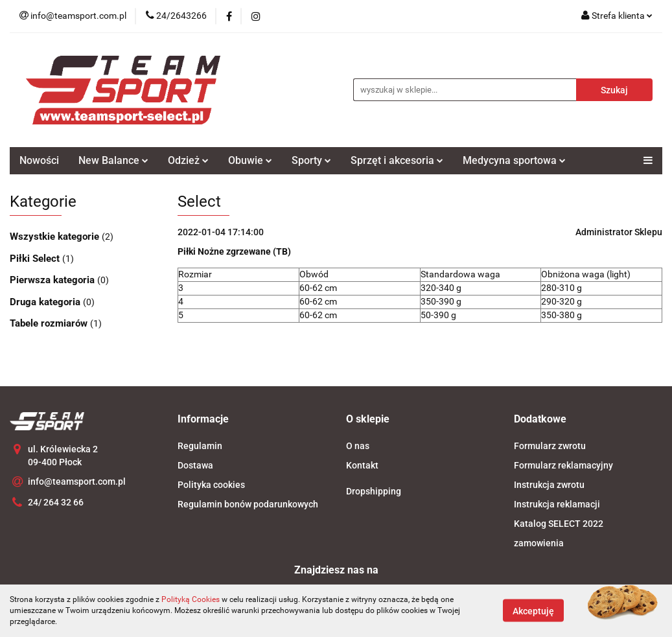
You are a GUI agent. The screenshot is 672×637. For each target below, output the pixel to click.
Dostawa (195, 465)
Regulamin (200, 446)
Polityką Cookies (191, 599)
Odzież (188, 160)
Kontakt (362, 465)
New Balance (113, 160)
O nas (358, 446)
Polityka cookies (211, 485)
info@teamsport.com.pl (77, 481)
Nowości (39, 160)
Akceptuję (533, 611)
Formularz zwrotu (550, 446)
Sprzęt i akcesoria (397, 160)
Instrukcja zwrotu (549, 485)
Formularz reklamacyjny (563, 465)
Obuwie (250, 160)
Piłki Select (36, 259)
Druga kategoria (46, 302)
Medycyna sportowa (514, 160)
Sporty (311, 160)
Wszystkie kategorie (56, 237)
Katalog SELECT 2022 (559, 524)
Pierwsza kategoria (53, 280)
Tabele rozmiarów (50, 323)
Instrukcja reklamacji (557, 504)
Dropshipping (374, 491)
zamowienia (539, 543)
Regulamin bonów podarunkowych (248, 504)
